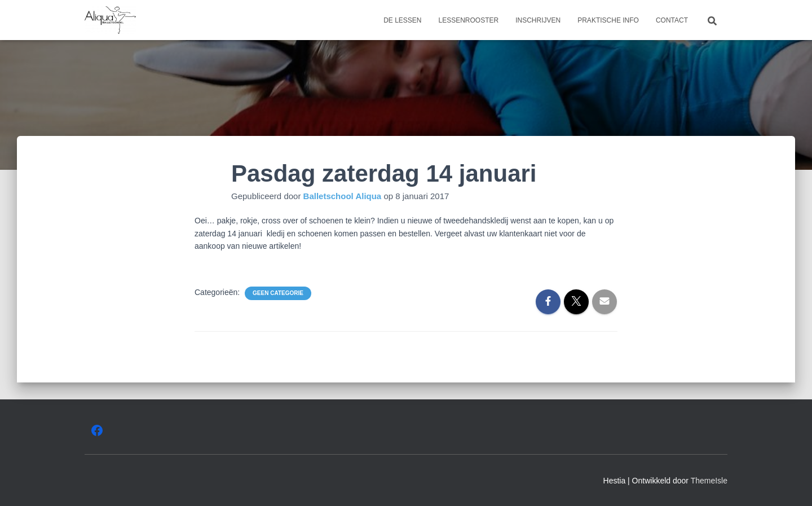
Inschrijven (538, 20)
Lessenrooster (468, 20)
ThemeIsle (709, 481)
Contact (672, 20)
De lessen (402, 20)
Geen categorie (278, 293)
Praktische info (608, 20)
